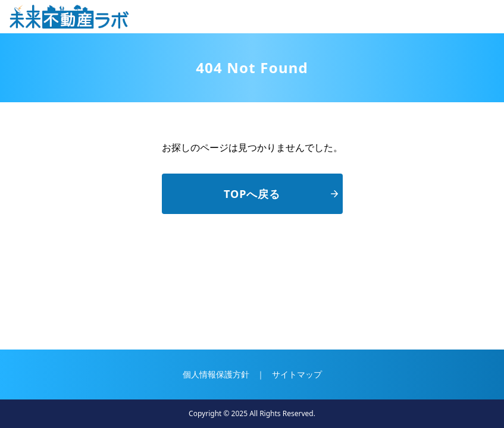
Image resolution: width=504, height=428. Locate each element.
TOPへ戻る (281, 194)
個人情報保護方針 (216, 374)
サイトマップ (297, 374)
